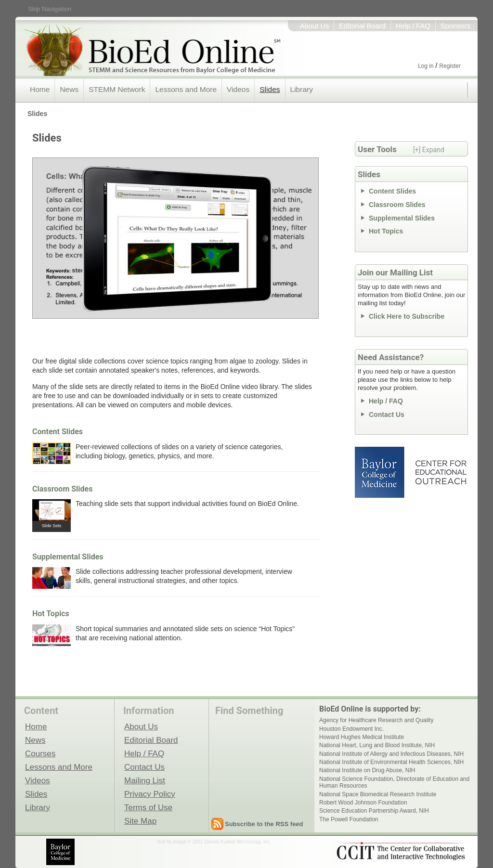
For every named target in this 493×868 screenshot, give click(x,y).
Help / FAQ (413, 26)
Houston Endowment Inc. (351, 729)
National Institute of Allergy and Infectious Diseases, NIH (391, 754)
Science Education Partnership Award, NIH (374, 811)
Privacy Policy (150, 794)
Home (40, 89)
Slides (270, 89)
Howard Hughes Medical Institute (362, 737)
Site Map (140, 821)
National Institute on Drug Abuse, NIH (367, 770)
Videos (238, 89)
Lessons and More (186, 89)
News (69, 89)
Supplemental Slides (68, 557)
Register (450, 66)
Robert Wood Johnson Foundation (363, 803)
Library (302, 89)
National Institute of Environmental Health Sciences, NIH (391, 762)
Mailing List (145, 780)
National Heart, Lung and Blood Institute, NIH (377, 745)
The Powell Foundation (349, 819)
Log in (426, 66)
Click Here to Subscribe (407, 316)
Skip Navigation (50, 9)
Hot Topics (51, 614)
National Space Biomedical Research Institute (378, 794)
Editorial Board (362, 26)
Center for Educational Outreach (440, 472)
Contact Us (387, 415)
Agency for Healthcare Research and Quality (376, 720)
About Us (315, 26)
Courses (40, 753)
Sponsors (455, 26)
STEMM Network (117, 89)
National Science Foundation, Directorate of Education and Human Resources (394, 782)
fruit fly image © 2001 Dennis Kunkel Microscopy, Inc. (214, 842)
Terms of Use (148, 807)
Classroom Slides (62, 489)
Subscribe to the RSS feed (264, 824)
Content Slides (58, 432)
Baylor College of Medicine (380, 472)
